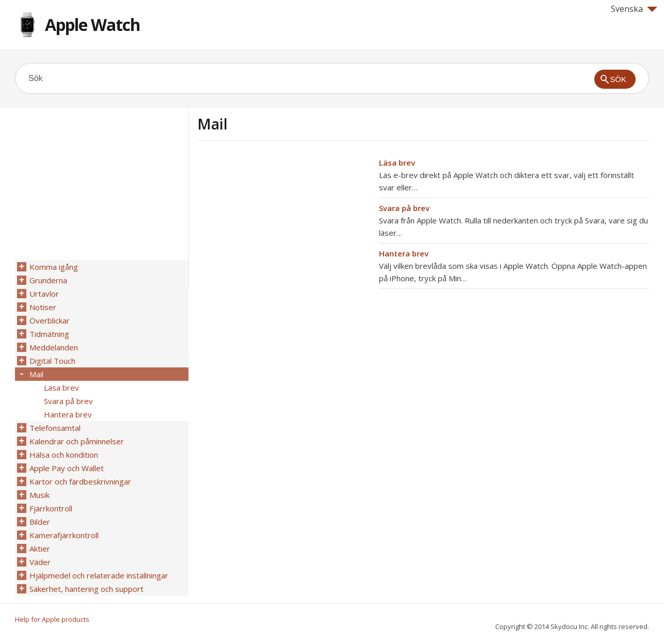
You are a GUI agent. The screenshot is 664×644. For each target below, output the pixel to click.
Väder (40, 562)
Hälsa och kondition (64, 455)
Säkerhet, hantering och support (86, 589)
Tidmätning (49, 334)
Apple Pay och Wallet (67, 468)
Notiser (43, 307)
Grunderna (48, 280)
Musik (39, 495)
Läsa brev (397, 163)
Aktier (40, 549)
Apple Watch (92, 25)
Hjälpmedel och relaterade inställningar (99, 575)
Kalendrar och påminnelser (77, 441)
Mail (36, 374)
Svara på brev (404, 208)
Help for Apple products (52, 619)
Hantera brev (404, 253)
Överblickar (50, 320)
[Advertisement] (284, 229)
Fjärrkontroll (51, 508)
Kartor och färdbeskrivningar (80, 481)
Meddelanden (54, 347)
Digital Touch (52, 361)
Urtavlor (44, 294)
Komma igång (54, 267)
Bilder (40, 522)
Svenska (634, 9)
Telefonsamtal (55, 428)
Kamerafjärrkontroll (64, 535)
